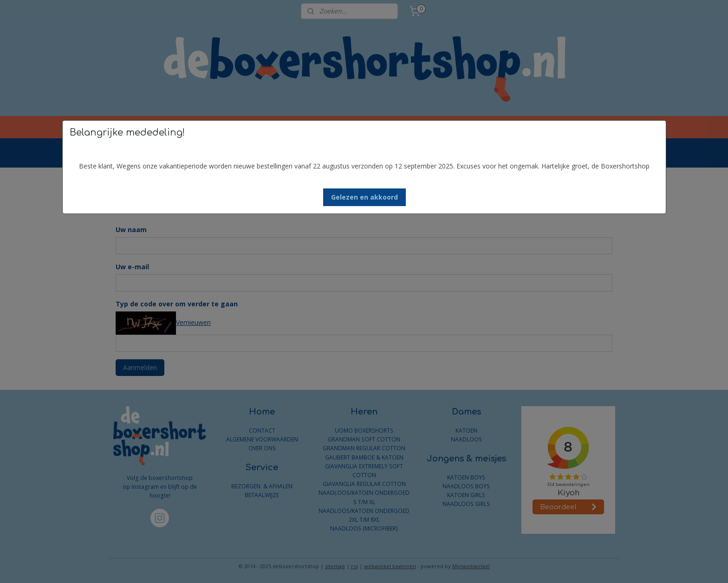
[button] (364, 197)
